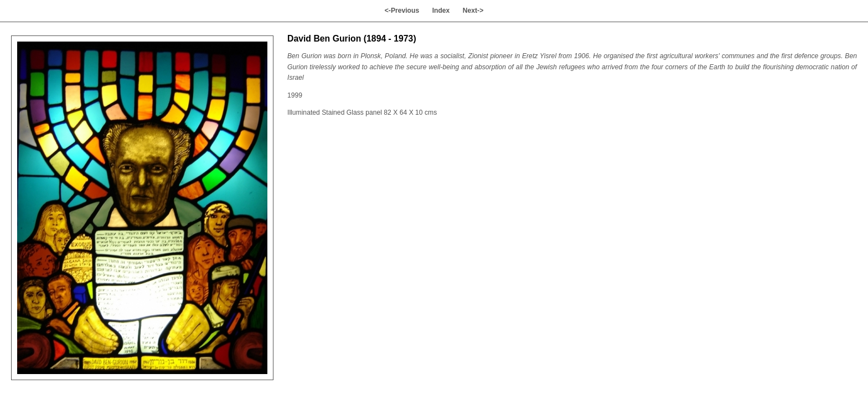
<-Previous (402, 11)
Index (441, 11)
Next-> (473, 11)
